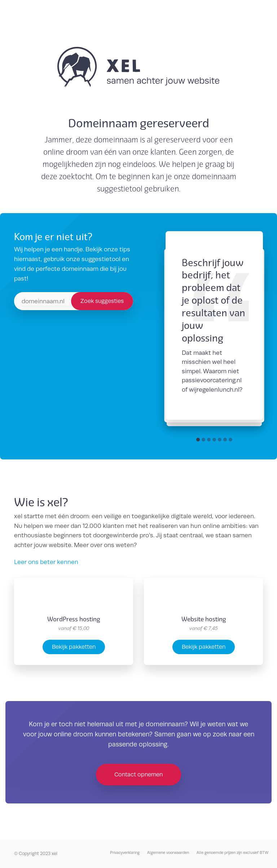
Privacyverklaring (125, 852)
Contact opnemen (138, 774)
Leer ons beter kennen (46, 562)
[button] (198, 440)
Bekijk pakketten (74, 647)
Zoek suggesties (102, 301)
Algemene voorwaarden (168, 852)
